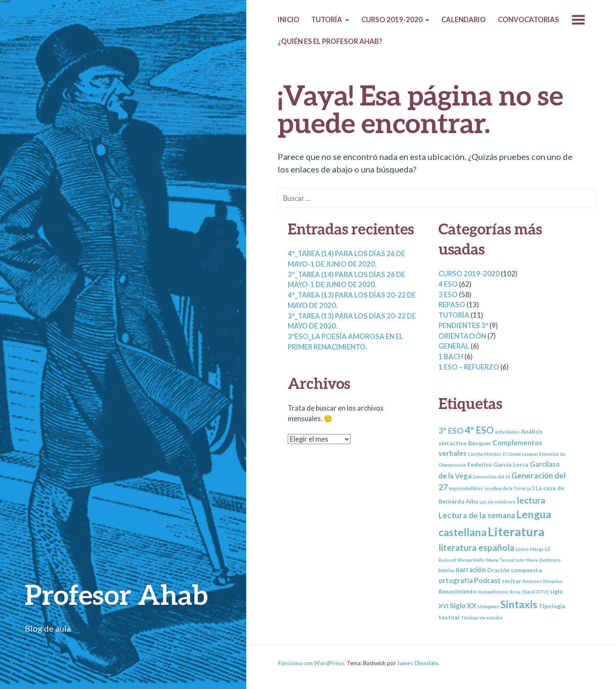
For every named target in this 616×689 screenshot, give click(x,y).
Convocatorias (528, 20)
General (454, 346)
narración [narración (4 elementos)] (471, 569)
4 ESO (448, 284)
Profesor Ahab (116, 594)
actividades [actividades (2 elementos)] (507, 432)
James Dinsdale (418, 663)
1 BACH (451, 357)
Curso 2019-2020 (392, 20)
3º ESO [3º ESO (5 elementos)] (451, 431)
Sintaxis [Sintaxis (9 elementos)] (519, 604)
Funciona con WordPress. (312, 663)
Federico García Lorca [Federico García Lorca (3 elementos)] (498, 464)
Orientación (462, 336)
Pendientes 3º (463, 326)
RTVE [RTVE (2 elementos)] (543, 592)
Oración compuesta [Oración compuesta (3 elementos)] (514, 570)
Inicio (289, 20)
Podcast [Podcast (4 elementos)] (487, 580)
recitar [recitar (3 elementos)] (512, 581)
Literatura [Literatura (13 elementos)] (516, 531)
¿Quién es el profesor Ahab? (330, 41)
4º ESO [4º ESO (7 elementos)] (479, 430)
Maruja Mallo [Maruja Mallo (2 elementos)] (471, 560)
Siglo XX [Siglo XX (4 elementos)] (463, 605)
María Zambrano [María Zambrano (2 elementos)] (543, 560)
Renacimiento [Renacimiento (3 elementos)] (458, 591)
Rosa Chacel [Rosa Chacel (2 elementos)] (522, 592)
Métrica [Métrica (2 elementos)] (446, 570)
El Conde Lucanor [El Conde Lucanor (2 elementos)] (520, 454)
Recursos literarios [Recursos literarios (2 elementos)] (543, 581)
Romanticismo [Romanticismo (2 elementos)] (493, 592)
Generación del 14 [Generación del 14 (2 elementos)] (491, 477)
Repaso (452, 305)
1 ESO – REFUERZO (469, 367)
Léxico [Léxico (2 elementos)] (522, 549)
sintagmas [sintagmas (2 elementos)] (488, 606)
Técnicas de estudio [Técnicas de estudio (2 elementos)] (482, 618)
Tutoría (327, 20)
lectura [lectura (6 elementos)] (531, 500)
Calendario (464, 20)
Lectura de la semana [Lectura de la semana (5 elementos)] (477, 515)
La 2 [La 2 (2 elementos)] (530, 488)
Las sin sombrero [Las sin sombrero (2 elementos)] (497, 502)
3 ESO (448, 295)
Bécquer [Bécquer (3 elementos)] (480, 443)
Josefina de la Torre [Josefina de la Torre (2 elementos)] (505, 488)
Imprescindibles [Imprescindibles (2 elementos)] (466, 488)
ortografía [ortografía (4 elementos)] (456, 580)
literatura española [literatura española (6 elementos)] (476, 547)
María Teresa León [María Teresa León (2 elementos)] (505, 560)
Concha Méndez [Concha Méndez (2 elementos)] (485, 454)
